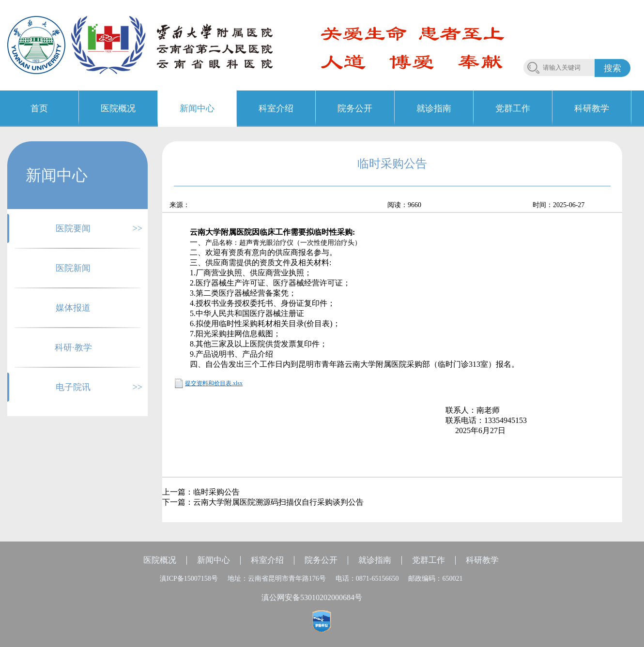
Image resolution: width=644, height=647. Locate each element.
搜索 (613, 68)
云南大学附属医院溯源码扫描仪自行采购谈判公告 (278, 502)
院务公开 (321, 560)
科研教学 (482, 560)
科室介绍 (267, 560)
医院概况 (160, 560)
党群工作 (429, 560)
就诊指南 (375, 560)
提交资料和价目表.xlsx (214, 383)
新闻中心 (214, 560)
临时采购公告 (216, 492)
